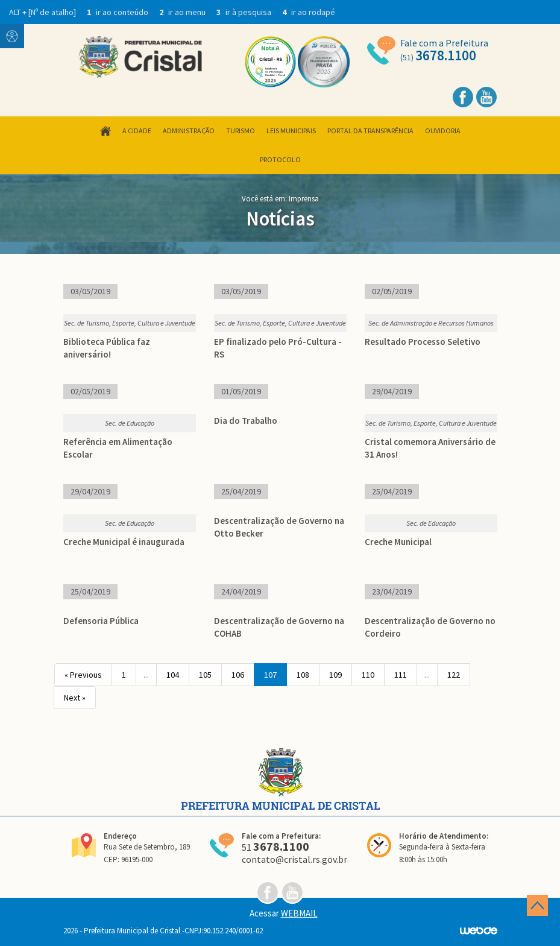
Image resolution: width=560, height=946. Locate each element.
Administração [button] (189, 131)
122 (454, 675)
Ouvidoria (443, 131)
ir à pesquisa (245, 12)
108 (303, 675)
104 (173, 675)
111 (401, 675)
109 (335, 675)
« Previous (83, 675)
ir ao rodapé (309, 12)
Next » (75, 698)
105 (205, 675)
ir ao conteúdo (118, 12)
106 (238, 675)
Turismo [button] (241, 131)
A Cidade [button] (137, 131)
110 (368, 675)
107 (270, 675)
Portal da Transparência (370, 131)
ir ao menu (183, 12)
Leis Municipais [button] (291, 131)
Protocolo (280, 159)
